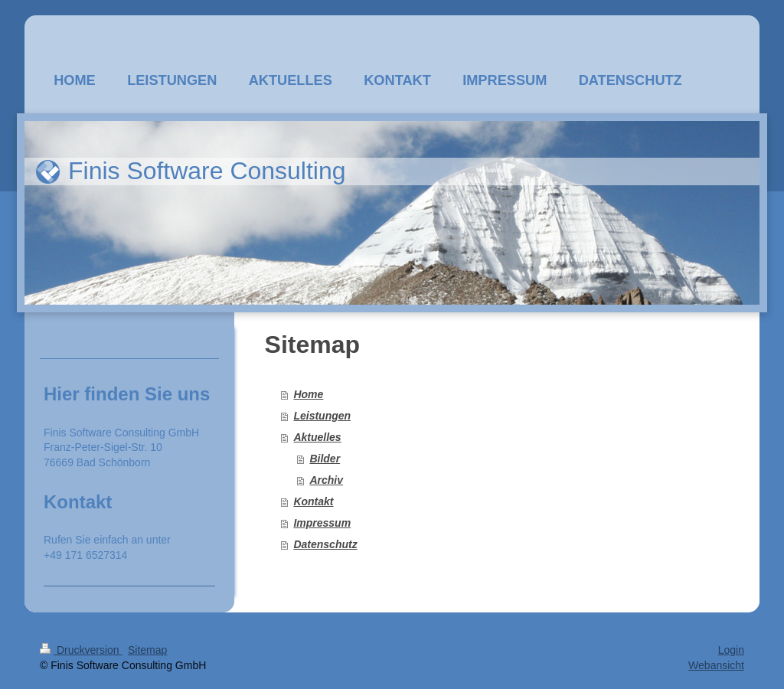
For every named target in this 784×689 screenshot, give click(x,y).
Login (731, 650)
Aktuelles (317, 437)
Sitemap (147, 650)
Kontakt (313, 501)
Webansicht (716, 665)
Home (308, 394)
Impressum (322, 523)
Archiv (326, 480)
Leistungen (322, 416)
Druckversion (81, 650)
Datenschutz (325, 544)
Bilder (325, 459)
